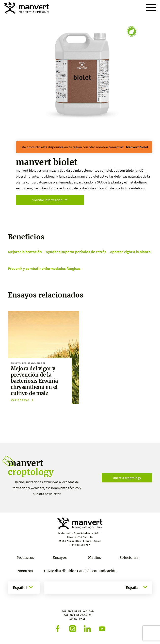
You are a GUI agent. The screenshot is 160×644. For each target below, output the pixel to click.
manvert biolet (137, 147)
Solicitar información (50, 200)
